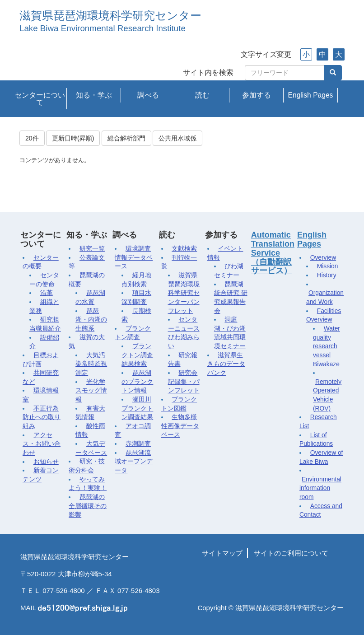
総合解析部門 (126, 138)
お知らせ (46, 462)
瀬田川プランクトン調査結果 (137, 408)
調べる (148, 95)
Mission (328, 266)
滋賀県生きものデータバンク (226, 364)
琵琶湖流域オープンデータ (134, 462)
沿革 (47, 293)
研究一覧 (92, 249)
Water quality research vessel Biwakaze (327, 346)
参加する (257, 95)
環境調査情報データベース (134, 257)
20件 (32, 138)
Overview (323, 258)
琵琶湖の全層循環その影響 (88, 506)
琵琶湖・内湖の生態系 (91, 320)
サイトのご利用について (291, 553)
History (327, 275)
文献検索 (184, 249)
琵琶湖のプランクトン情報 (137, 382)
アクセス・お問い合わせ (42, 444)
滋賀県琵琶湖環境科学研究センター (110, 16)
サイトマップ (222, 553)
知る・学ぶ (94, 95)
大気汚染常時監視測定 (91, 364)
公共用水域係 (177, 138)
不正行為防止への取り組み (42, 417)
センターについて (40, 99)
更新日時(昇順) (73, 138)
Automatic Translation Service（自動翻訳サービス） (273, 253)
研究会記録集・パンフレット (184, 382)
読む (202, 95)
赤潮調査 (138, 444)
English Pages (311, 95)
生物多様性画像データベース (180, 426)
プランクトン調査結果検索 (137, 355)
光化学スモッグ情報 (91, 391)
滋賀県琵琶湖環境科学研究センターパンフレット (184, 293)
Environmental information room (320, 488)
